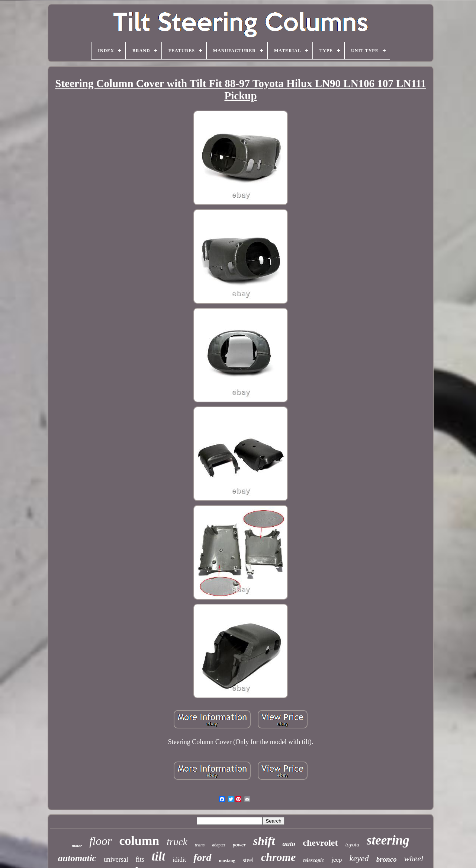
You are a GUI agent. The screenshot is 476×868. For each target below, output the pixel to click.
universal (116, 859)
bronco (387, 859)
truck (177, 842)
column (139, 841)
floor (100, 841)
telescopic (313, 860)
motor (77, 846)
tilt (159, 856)
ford (202, 857)
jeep (337, 860)
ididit (179, 860)
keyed (359, 859)
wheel (414, 859)
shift (264, 841)
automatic (77, 858)
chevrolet (320, 843)
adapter (218, 845)
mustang (227, 861)
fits (140, 859)
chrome (278, 857)
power (239, 845)
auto (289, 844)
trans (200, 845)
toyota (352, 845)
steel (248, 860)
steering (388, 840)
